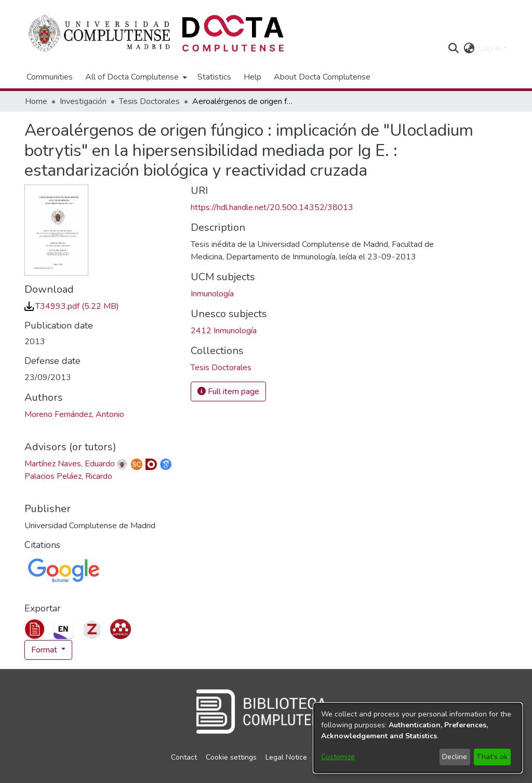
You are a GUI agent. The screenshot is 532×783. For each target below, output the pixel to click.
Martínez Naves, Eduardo (70, 464)
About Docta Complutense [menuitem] (322, 77)
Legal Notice (286, 757)
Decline (455, 757)
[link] (72, 306)
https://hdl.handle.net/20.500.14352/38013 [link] (272, 207)
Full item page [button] (228, 391)
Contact (184, 757)
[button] (453, 48)
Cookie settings (231, 757)
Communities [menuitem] (50, 77)
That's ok (492, 757)
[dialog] (418, 738)
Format (45, 650)
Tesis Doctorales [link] (149, 101)
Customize (338, 757)
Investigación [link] (83, 101)
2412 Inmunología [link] (224, 331)
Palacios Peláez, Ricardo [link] (68, 476)
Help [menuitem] (252, 77)
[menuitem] (135, 77)
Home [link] (36, 101)
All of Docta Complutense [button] (132, 77)
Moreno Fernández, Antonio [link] (74, 414)
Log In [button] (491, 48)
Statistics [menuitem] (214, 77)
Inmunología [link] (212, 294)
